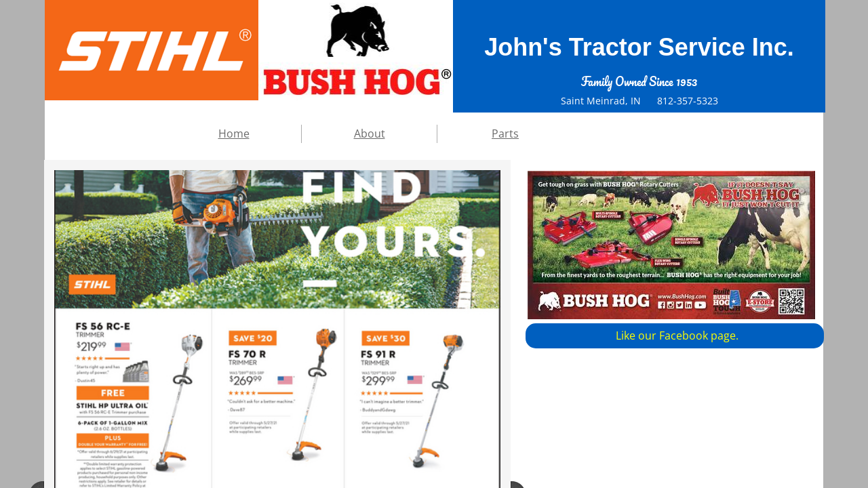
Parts (505, 134)
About (370, 134)
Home (234, 134)
